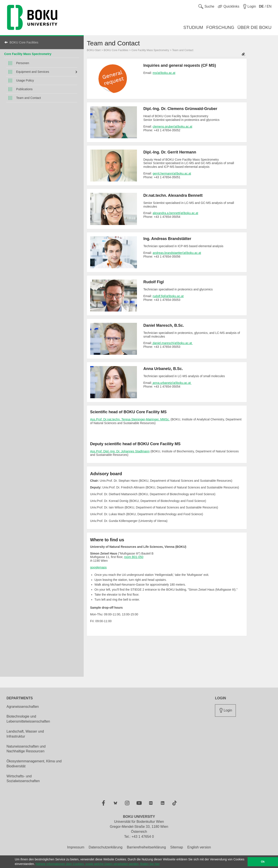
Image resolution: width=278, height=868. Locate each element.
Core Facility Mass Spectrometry (28, 54)
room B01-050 (134, 557)
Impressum (76, 847)
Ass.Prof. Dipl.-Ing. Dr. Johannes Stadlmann (120, 451)
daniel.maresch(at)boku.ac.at (172, 343)
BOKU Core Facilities (24, 42)
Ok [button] (263, 862)
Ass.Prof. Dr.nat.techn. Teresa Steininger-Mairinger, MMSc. (130, 419)
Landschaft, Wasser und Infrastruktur (25, 734)
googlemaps (98, 567)
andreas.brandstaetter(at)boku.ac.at (177, 253)
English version (199, 847)
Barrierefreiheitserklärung (146, 847)
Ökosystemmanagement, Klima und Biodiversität (34, 764)
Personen (23, 63)
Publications (24, 89)
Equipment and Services (33, 72)
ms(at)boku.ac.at (164, 73)
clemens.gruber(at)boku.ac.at (172, 127)
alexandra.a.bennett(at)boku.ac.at (175, 213)
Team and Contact (28, 98)
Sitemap (177, 847)
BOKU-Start (94, 50)
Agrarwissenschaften (23, 707)
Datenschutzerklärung (106, 847)
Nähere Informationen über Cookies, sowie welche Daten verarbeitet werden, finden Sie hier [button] (98, 864)
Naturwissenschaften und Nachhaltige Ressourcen (26, 749)
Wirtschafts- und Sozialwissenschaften (23, 779)
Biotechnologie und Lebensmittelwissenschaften (28, 719)
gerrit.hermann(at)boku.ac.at (172, 173)
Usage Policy (25, 80)
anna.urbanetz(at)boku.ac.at (172, 383)
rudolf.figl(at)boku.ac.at (168, 296)
